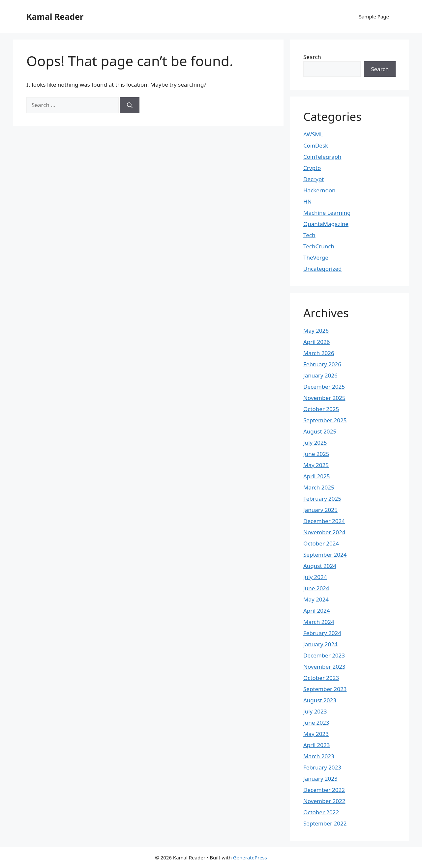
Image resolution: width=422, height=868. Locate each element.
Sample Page (374, 16)
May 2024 (316, 599)
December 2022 (324, 790)
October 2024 (321, 543)
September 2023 (325, 689)
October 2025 (321, 409)
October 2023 (321, 678)
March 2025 (319, 487)
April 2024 (316, 611)
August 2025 (320, 431)
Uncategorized (323, 269)
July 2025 (315, 443)
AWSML (313, 134)
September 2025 (325, 420)
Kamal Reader (55, 16)
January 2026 (320, 375)
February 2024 (322, 633)
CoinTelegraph (322, 157)
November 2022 (324, 801)
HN (308, 201)
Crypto (312, 168)
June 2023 (316, 723)
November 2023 (324, 667)
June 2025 (316, 454)
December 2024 (324, 521)
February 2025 (322, 499)
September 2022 (325, 823)
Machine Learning (327, 213)
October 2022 (321, 812)
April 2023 (316, 745)
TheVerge (316, 257)
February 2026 (322, 364)
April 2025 (316, 476)
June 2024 (316, 588)
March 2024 (319, 622)
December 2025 (324, 387)
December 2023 (324, 655)
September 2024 (325, 555)
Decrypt (314, 179)
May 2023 (316, 734)
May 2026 (316, 331)
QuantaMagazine (326, 224)
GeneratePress (250, 857)
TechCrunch (319, 246)
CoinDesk (316, 145)
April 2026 (316, 342)
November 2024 (324, 532)
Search (312, 57)
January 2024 (320, 644)
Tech (309, 235)
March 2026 (319, 353)
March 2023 (319, 756)
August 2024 (320, 566)
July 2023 (315, 711)
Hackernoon (319, 190)
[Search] (130, 105)
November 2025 (324, 398)
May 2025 (316, 465)
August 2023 (320, 700)
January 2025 (320, 510)
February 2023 (322, 767)
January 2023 (320, 779)
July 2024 (315, 577)
